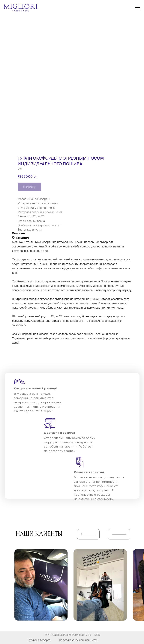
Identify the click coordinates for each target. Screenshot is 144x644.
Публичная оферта (39, 640)
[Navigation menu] (138, 8)
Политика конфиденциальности (79, 640)
